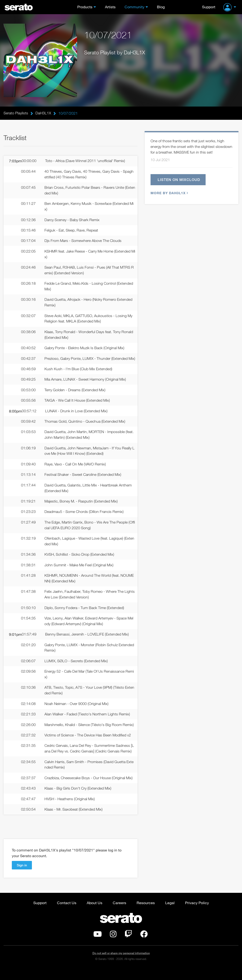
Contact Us (67, 914)
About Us (95, 914)
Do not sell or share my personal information (121, 965)
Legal (170, 914)
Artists (110, 7)
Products (85, 7)
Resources (146, 914)
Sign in (22, 876)
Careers (119, 914)
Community (134, 7)
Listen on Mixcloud (179, 180)
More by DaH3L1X (169, 193)
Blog (161, 7)
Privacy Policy (197, 914)
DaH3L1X (43, 113)
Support (209, 7)
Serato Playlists (16, 113)
